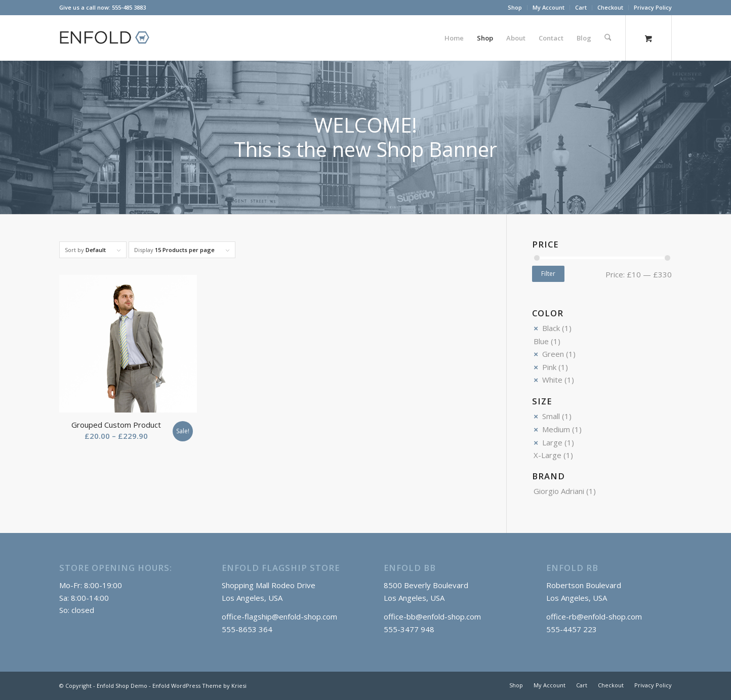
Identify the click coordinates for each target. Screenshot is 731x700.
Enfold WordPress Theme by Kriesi (199, 686)
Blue (541, 341)
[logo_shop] (109, 38)
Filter (548, 274)
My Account (549, 7)
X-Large (547, 455)
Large (552, 442)
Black (551, 328)
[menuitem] (515, 8)
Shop (515, 7)
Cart (581, 7)
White (552, 380)
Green (553, 354)
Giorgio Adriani (559, 491)
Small (551, 416)
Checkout (610, 7)
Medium (556, 429)
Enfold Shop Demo (122, 686)
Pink (549, 367)
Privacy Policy (653, 7)
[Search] (608, 38)
